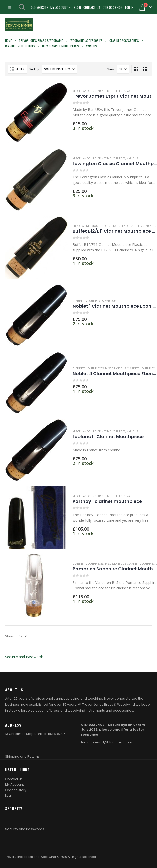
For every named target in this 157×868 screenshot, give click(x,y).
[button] (10, 7)
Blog (77, 7)
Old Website (40, 7)
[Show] (123, 69)
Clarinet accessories (126, 226)
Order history (16, 790)
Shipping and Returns (22, 757)
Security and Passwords (24, 657)
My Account (59, 7)
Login (9, 796)
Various (133, 91)
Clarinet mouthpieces (88, 301)
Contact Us (92, 7)
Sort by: (34, 69)
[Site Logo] (19, 25)
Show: (111, 69)
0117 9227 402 (112, 7)
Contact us (14, 779)
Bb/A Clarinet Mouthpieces (91, 226)
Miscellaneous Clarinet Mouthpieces (99, 91)
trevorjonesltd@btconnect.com (107, 742)
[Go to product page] (36, 112)
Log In (129, 7)
